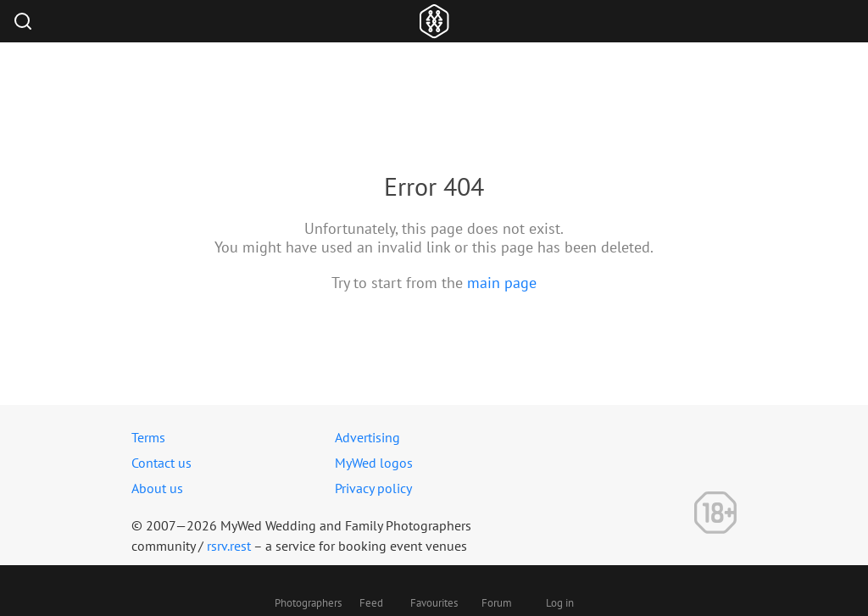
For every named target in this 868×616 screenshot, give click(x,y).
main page (502, 283)
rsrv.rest (229, 546)
